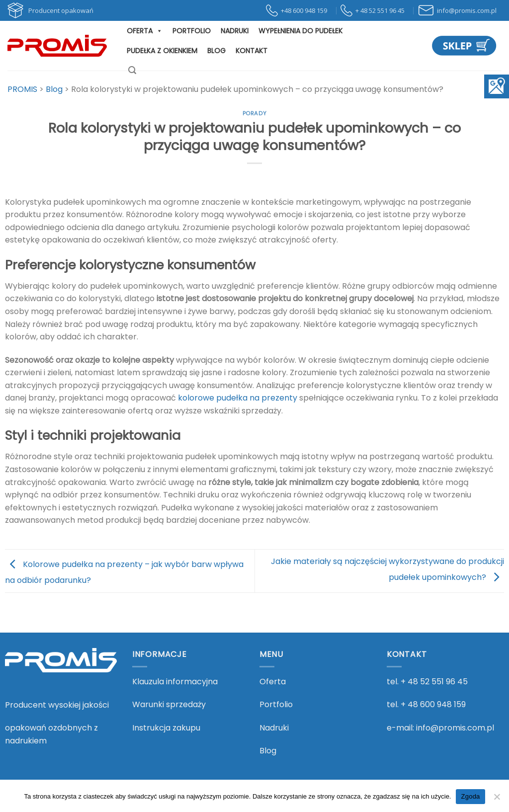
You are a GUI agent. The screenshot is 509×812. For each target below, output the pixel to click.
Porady (254, 113)
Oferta (145, 31)
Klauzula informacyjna (175, 682)
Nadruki (235, 31)
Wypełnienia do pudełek (300, 31)
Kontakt (252, 51)
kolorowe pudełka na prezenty (238, 398)
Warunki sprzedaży (169, 704)
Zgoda (470, 796)
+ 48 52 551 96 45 (434, 682)
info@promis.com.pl (455, 728)
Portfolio (192, 31)
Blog (216, 51)
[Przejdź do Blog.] (54, 89)
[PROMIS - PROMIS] (57, 45)
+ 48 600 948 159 (433, 704)
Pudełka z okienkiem (162, 51)
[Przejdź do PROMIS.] (22, 89)
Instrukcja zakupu (166, 728)
